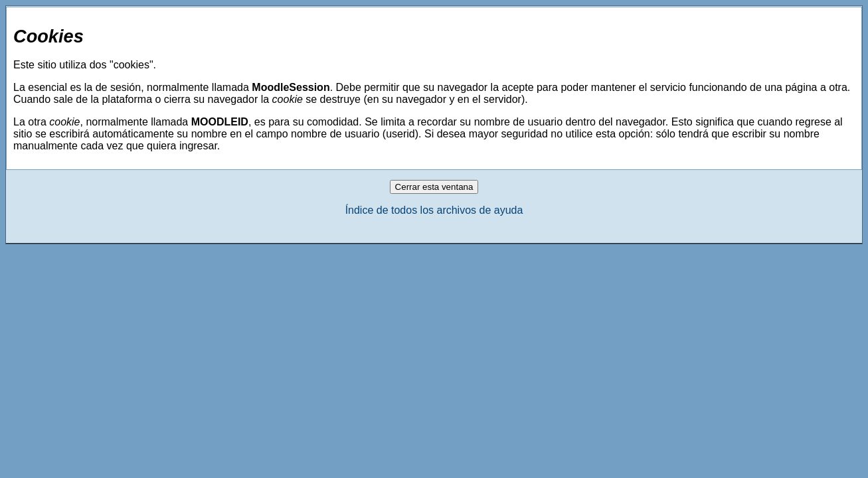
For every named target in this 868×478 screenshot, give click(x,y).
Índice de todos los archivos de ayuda (434, 210)
